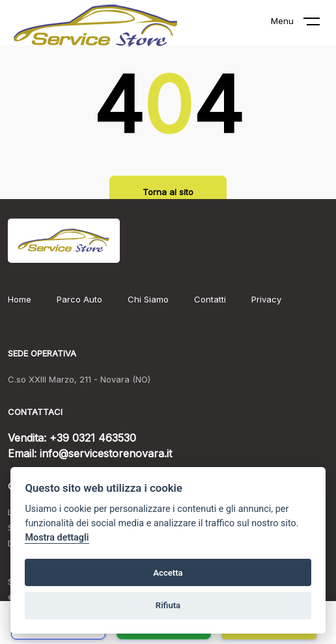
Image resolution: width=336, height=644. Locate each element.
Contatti (210, 299)
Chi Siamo (148, 299)
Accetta (168, 573)
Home (20, 299)
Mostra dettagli (57, 538)
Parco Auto (79, 299)
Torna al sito (168, 192)
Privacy (266, 299)
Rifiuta (168, 605)
